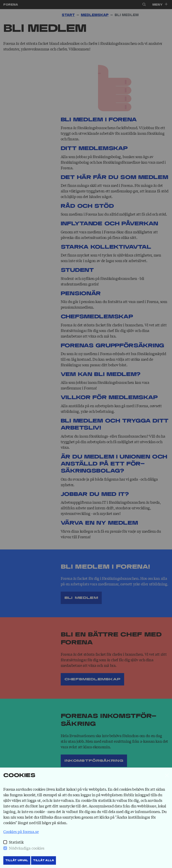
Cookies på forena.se (21, 831)
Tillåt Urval (17, 860)
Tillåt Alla (44, 860)
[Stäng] (167, 775)
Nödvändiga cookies (27, 848)
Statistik (16, 842)
